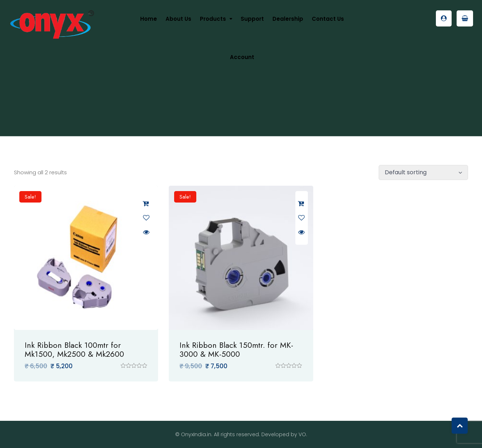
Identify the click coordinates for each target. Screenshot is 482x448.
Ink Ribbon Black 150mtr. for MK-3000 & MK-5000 (236, 349)
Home (149, 19)
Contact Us (328, 19)
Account (242, 57)
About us (178, 19)
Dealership (288, 19)
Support (252, 19)
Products (213, 19)
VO (302, 434)
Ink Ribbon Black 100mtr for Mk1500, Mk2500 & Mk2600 (74, 349)
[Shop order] (423, 172)
